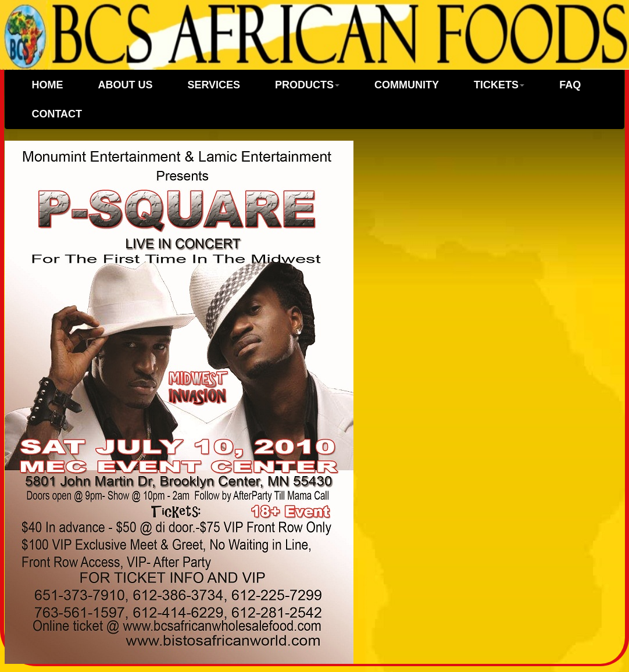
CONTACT (57, 114)
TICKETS (499, 85)
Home (47, 85)
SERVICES (214, 85)
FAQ (570, 85)
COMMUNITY (407, 85)
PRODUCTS (307, 85)
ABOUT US (125, 85)
